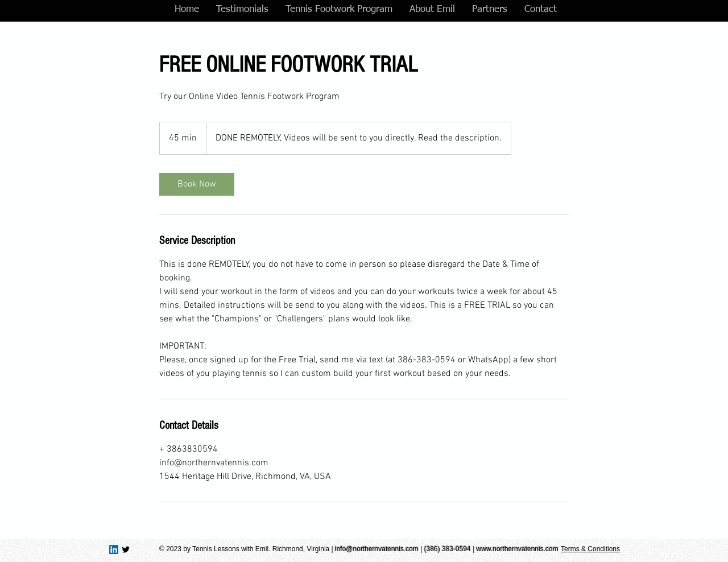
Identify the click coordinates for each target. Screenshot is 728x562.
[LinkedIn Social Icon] (114, 549)
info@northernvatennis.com (377, 549)
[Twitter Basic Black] (126, 549)
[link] (197, 184)
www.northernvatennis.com (518, 549)
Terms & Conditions (590, 549)
